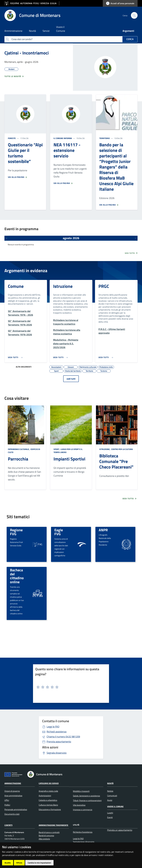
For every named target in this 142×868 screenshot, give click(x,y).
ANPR (103, 530)
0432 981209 (63, 737)
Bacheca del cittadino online (17, 576)
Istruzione (63, 286)
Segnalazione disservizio (84, 842)
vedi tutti (71, 379)
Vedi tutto (131, 253)
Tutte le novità (14, 76)
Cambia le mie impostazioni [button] (39, 863)
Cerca (130, 39)
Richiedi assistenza (57, 732)
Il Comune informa (63, 138)
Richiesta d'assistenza (83, 832)
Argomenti (128, 31)
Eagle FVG (59, 532)
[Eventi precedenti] (7, 238)
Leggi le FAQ (53, 727)
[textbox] (70, 687)
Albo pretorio (44, 839)
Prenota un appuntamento (120, 830)
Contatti (8, 825)
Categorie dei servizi (49, 783)
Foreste (12, 138)
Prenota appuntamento (59, 742)
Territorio (104, 138)
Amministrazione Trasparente (53, 825)
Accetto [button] (8, 863)
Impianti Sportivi (69, 459)
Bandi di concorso (46, 836)
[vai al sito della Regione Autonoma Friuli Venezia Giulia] (32, 3)
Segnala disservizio (57, 753)
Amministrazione (13, 783)
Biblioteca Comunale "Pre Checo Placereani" (116, 461)
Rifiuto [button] (19, 863)
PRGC (104, 286)
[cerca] (134, 15)
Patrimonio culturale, (19, 449)
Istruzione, (105, 449)
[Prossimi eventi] (135, 238)
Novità (110, 783)
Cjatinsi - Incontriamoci (27, 53)
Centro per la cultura (122, 449)
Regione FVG (16, 532)
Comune (16, 286)
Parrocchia (18, 459)
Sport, (57, 449)
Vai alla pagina (18, 177)
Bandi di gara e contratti (49, 832)
